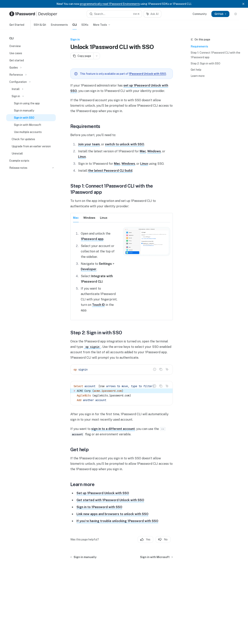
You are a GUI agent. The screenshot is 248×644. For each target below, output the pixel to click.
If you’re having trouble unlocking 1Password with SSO (117, 521)
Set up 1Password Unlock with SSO (103, 493)
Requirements (199, 46)
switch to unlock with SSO (125, 144)
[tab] (76, 218)
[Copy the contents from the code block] (161, 369)
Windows (154, 151)
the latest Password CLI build (110, 171)
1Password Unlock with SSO (148, 74)
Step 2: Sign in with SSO (205, 63)
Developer (89, 269)
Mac (143, 151)
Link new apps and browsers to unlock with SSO (112, 514)
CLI (75, 26)
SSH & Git (38, 26)
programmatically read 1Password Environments (110, 4)
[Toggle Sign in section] (31, 96)
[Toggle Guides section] (31, 68)
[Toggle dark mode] (236, 14)
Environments (59, 26)
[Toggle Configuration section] (31, 82)
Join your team (89, 144)
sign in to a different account (113, 429)
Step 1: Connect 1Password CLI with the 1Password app (215, 55)
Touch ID (98, 305)
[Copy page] (82, 56)
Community (200, 14)
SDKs (85, 26)
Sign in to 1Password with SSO (99, 507)
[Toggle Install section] (31, 89)
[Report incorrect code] (155, 369)
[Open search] (114, 14)
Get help (196, 70)
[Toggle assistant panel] (152, 14)
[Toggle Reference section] (31, 75)
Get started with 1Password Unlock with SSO (110, 500)
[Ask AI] (167, 369)
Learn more (198, 76)
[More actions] (97, 56)
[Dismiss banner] (243, 4)
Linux (82, 157)
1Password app (92, 239)
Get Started (17, 26)
